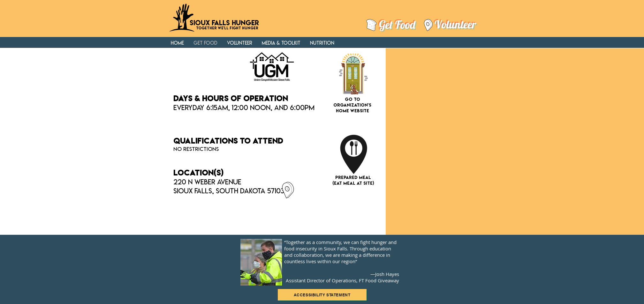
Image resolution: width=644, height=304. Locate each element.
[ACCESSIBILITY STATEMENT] (322, 295)
